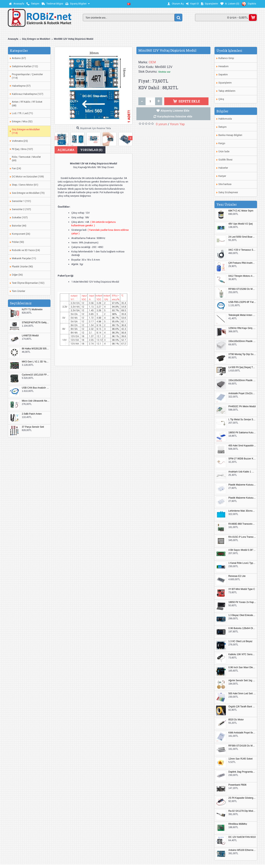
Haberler (223, 168)
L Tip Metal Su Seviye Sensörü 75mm (242, 420)
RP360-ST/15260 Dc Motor (242, 289)
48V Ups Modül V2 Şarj (241, 224)
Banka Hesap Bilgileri (230, 135)
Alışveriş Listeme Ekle (175, 111)
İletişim (223, 127)
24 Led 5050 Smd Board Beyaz (242, 237)
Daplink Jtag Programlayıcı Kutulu (242, 772)
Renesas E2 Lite (237, 576)
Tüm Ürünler (19, 291)
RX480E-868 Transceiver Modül (242, 524)
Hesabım (223, 66)
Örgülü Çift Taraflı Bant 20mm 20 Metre (242, 707)
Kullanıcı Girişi (226, 58)
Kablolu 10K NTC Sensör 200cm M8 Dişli (242, 654)
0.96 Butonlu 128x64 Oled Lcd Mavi (242, 628)
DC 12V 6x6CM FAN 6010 (242, 837)
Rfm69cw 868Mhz (238, 824)
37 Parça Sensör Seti (33, 427)
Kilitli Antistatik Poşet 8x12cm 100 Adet (242, 733)
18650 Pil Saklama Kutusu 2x (242, 433)
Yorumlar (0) (91, 150)
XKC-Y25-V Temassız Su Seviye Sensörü (242, 250)
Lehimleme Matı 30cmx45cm (242, 511)
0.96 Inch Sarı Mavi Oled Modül (242, 668)
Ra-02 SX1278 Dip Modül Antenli (242, 811)
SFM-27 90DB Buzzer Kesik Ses (242, 459)
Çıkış (221, 99)
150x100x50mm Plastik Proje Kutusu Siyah (242, 380)
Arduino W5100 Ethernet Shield (242, 850)
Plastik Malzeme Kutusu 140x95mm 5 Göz (242, 485)
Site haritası (225, 184)
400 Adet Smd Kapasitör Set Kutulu (242, 446)
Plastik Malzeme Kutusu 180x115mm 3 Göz (242, 498)
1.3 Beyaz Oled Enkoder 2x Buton (242, 615)
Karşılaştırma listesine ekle (175, 116)
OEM (152, 62)
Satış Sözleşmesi (228, 192)
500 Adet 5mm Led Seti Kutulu (242, 694)
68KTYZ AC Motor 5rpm (241, 211)
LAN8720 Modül (30, 336)
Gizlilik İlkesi (225, 160)
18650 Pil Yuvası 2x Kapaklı (242, 602)
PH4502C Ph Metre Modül (242, 407)
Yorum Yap (177, 124)
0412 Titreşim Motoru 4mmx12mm (242, 276)
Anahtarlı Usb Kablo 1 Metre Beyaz (242, 472)
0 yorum (162, 124)
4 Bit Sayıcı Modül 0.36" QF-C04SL (242, 550)
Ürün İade (224, 151)
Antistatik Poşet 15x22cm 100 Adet (242, 393)
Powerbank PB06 (237, 785)
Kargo (222, 143)
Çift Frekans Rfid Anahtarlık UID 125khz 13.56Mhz (242, 263)
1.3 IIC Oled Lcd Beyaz (240, 641)
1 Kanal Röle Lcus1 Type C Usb (242, 563)
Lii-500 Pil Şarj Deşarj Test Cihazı (242, 367)
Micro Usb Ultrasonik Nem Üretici (36, 401)
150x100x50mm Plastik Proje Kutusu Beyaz (242, 341)
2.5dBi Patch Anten (32, 414)
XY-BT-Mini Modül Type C (242, 589)
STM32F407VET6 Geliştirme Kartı (36, 323)
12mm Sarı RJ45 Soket (240, 759)
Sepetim (223, 74)
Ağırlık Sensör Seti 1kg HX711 (242, 681)
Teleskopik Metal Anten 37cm (242, 315)
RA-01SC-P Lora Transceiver (242, 537)
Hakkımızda (225, 119)
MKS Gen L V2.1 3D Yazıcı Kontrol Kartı (36, 362)
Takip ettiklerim (227, 91)
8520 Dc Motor (236, 720)
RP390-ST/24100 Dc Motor (242, 746)
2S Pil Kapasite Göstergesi (242, 798)
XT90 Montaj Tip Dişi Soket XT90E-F (242, 354)
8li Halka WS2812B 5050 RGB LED (36, 349)
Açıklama (66, 150)
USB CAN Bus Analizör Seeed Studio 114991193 (36, 388)
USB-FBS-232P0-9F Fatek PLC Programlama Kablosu (242, 302)
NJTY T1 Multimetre (32, 310)
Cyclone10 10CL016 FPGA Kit (36, 375)
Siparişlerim (225, 83)
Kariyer (222, 176)
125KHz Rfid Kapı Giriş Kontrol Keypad (242, 328)
